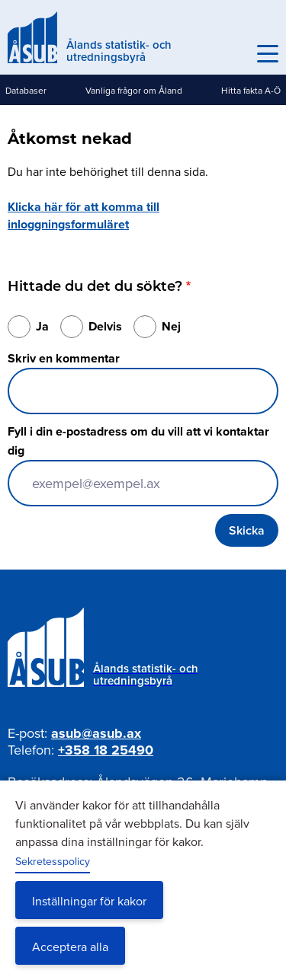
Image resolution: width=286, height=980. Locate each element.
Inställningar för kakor (89, 901)
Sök (234, 54)
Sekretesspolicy (53, 861)
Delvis (105, 326)
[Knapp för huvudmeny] (268, 54)
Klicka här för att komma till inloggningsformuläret (84, 215)
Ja (42, 326)
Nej (171, 326)
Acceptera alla (70, 946)
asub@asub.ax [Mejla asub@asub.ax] (96, 733)
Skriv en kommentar (64, 358)
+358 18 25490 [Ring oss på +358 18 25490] (106, 750)
